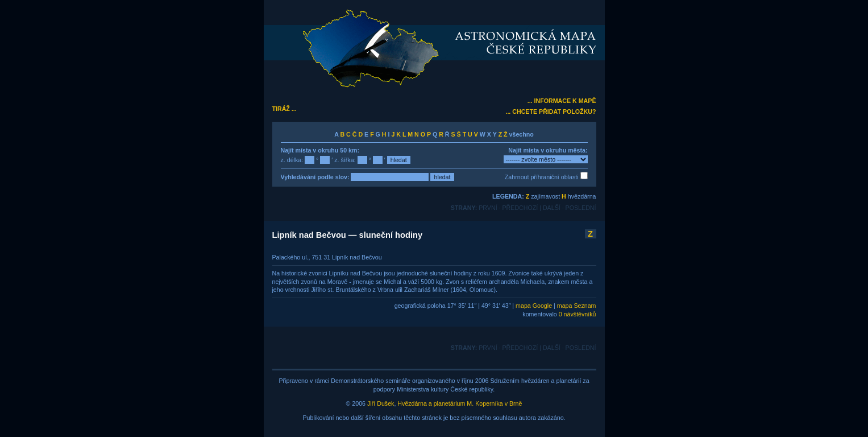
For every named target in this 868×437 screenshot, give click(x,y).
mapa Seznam (577, 306)
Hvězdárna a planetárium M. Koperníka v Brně (460, 403)
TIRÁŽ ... (285, 109)
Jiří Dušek (381, 403)
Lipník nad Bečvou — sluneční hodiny (348, 235)
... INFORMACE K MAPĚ (562, 101)
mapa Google (534, 306)
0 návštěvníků (578, 314)
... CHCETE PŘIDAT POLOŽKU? (551, 112)
